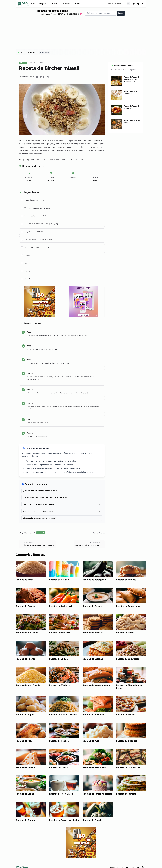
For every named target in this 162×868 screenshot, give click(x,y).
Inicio (33, 4)
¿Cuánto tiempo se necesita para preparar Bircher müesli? (62, 497)
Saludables (32, 52)
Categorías (43, 4)
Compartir (41, 533)
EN (124, 4)
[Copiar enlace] (48, 77)
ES (128, 4)
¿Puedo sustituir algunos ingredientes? (62, 511)
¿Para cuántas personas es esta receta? (62, 504)
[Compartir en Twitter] (41, 77)
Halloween (66, 4)
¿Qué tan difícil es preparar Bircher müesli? (62, 491)
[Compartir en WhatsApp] (44, 77)
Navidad (55, 4)
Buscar (121, 13)
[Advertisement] (81, 33)
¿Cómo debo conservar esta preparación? (62, 518)
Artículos (77, 4)
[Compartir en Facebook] (37, 77)
